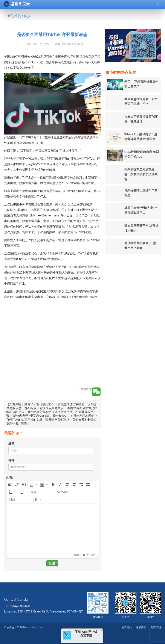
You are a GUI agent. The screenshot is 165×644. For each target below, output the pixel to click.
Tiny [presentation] (92, 555)
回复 (52, 563)
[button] (10, 485)
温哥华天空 (17, 4)
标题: (12, 444)
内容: (10, 478)
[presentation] (10, 485)
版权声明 (141, 627)
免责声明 (156, 627)
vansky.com (35, 627)
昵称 (11, 460)
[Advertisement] (52, 348)
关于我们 (127, 627)
